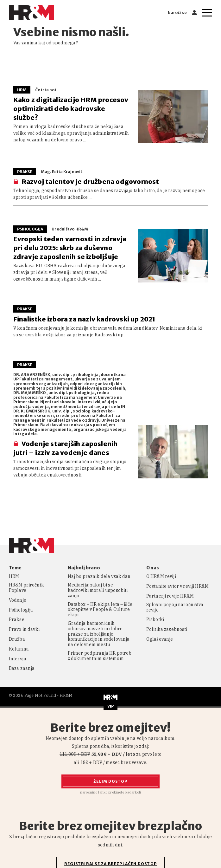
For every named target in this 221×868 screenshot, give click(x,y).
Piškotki (155, 620)
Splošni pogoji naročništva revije (175, 607)
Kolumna (19, 649)
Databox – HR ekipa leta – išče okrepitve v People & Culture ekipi (100, 610)
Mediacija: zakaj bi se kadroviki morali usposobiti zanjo (98, 590)
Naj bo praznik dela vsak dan (99, 577)
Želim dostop (110, 781)
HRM (14, 577)
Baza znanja (22, 668)
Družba (17, 639)
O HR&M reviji (161, 577)
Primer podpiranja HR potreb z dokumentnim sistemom (100, 656)
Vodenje (18, 600)
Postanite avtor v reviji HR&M (177, 586)
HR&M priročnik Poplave (26, 588)
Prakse (17, 620)
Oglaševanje (160, 639)
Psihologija (21, 610)
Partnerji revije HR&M (170, 596)
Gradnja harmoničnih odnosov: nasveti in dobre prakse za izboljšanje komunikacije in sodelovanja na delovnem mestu (99, 634)
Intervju (18, 659)
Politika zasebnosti (167, 629)
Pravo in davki (24, 629)
